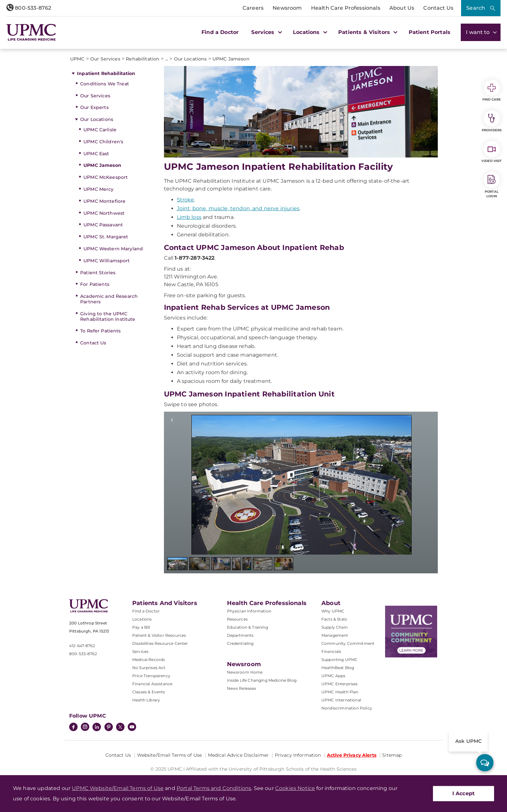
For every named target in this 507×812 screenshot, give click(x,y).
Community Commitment (348, 643)
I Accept (464, 793)
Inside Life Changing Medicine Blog (262, 680)
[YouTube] (132, 728)
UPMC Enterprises (340, 684)
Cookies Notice (295, 788)
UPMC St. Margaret (106, 237)
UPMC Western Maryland (113, 249)
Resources (237, 619)
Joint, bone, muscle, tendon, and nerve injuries (238, 208)
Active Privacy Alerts (352, 755)
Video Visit (491, 152)
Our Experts (94, 107)
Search (476, 8)
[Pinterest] (109, 728)
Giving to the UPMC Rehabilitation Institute (108, 316)
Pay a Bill (141, 627)
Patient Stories (98, 273)
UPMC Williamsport (107, 261)
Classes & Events (149, 692)
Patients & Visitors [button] (367, 32)
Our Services (95, 96)
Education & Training (248, 627)
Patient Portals (430, 32)
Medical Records (149, 660)
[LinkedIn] (97, 728)
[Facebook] (73, 728)
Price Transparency (151, 676)
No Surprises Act (149, 668)
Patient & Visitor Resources (159, 635)
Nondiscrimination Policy (347, 708)
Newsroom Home (245, 672)
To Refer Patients (100, 331)
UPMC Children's (103, 142)
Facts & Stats (334, 619)
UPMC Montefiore (104, 201)
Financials (331, 651)
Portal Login (492, 185)
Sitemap (392, 755)
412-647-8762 (82, 646)
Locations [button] (309, 32)
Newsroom (287, 8)
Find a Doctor (220, 32)
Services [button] (266, 32)
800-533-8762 (29, 8)
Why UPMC (333, 611)
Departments (240, 635)
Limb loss (189, 217)
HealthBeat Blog (338, 668)
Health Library (146, 700)
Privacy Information (298, 755)
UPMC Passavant (103, 225)
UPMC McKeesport (106, 177)
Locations (142, 619)
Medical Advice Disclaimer (238, 755)
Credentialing (240, 643)
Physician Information (249, 611)
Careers (253, 8)
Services (140, 651)
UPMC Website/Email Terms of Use (118, 788)
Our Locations (97, 119)
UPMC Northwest (104, 213)
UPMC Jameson (102, 165)
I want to (481, 32)
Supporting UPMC (340, 660)
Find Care (492, 91)
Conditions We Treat (105, 84)
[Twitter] (120, 727)
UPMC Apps (333, 676)
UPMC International (341, 700)
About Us (402, 8)
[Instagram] (85, 728)
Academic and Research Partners (109, 299)
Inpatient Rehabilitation (106, 73)
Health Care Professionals (346, 8)
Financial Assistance (152, 684)
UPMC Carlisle (100, 130)
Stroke (186, 200)
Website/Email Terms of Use (170, 755)
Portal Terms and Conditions (214, 788)
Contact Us (438, 8)
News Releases (242, 688)
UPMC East (96, 154)
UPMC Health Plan (340, 692)
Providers (492, 121)
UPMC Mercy (98, 189)
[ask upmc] (485, 763)
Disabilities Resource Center (160, 643)
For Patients (95, 284)
